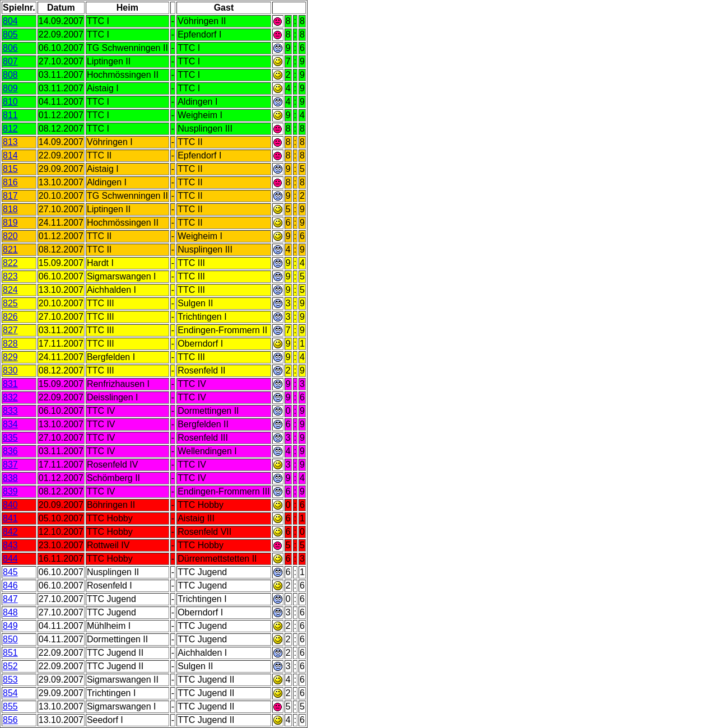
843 (10, 545)
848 (10, 612)
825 (10, 303)
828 (10, 344)
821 (10, 249)
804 (10, 21)
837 (10, 465)
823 (10, 276)
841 (10, 518)
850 (10, 639)
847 (10, 599)
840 (10, 505)
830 (10, 370)
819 (10, 223)
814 (10, 155)
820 (10, 236)
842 (10, 532)
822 (10, 263)
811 (10, 115)
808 (10, 75)
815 (10, 169)
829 (10, 357)
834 (10, 424)
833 (10, 411)
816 (10, 182)
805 (10, 34)
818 (10, 209)
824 (10, 290)
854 (10, 693)
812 (10, 129)
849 (10, 626)
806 (10, 48)
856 (10, 720)
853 (10, 680)
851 (10, 653)
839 (10, 491)
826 (10, 317)
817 (10, 196)
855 (10, 706)
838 (10, 478)
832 (10, 397)
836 (10, 451)
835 (10, 438)
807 (10, 61)
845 (10, 572)
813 (10, 142)
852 (10, 666)
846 (10, 585)
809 (10, 88)
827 (10, 330)
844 (10, 559)
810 (10, 102)
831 (10, 384)
